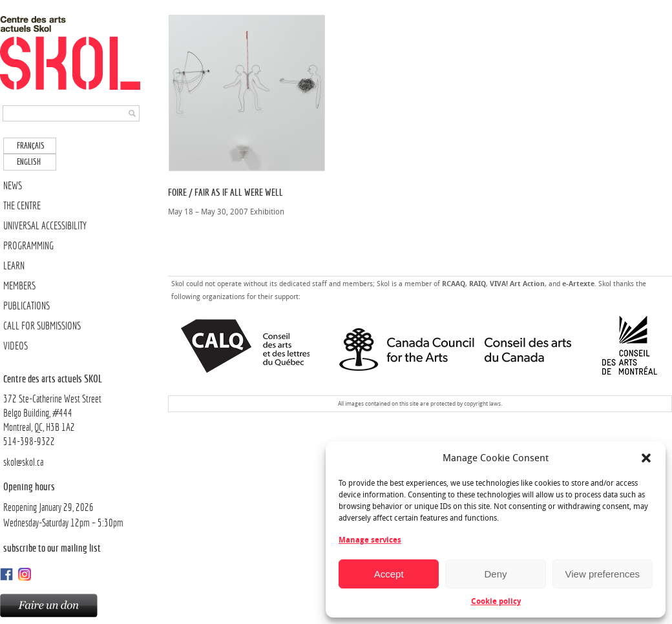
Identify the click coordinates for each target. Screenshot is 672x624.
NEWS (13, 186)
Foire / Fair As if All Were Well (226, 192)
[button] (646, 458)
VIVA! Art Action (517, 284)
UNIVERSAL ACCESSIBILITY (45, 226)
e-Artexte (578, 284)
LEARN (14, 266)
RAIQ (478, 284)
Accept (389, 574)
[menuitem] (30, 146)
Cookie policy (496, 601)
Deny (495, 574)
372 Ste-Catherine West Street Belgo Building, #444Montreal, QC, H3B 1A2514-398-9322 (73, 410)
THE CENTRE (22, 206)
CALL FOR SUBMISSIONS (42, 326)
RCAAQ (454, 284)
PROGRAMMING (28, 246)
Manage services (370, 540)
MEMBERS (19, 286)
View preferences (603, 574)
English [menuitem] (29, 162)
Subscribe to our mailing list (52, 548)
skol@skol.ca (23, 462)
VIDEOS (16, 346)
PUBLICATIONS (26, 306)
